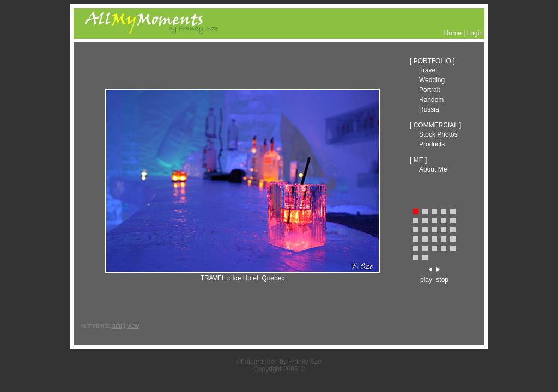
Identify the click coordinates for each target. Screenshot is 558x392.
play (426, 280)
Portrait (430, 90)
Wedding (432, 80)
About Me (433, 169)
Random (431, 100)
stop (442, 280)
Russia (429, 109)
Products (432, 144)
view (133, 326)
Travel (428, 70)
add (117, 326)
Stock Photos (438, 134)
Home (453, 33)
